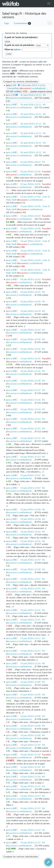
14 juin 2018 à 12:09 (30, 682)
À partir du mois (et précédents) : (20, 45)
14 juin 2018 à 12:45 (30, 588)
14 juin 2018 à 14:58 (30, 510)
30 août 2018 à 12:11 (31, 95)
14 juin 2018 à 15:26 (30, 400)
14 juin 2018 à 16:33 (30, 311)
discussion (25, 88)
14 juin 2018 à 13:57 (30, 579)
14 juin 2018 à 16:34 (30, 302)
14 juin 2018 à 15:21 (30, 428)
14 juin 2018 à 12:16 (30, 663)
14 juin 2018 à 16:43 (30, 241)
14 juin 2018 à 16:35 (30, 292)
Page (7, 23)
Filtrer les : (13, 49)
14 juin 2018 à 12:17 (30, 638)
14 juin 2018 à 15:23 (30, 419)
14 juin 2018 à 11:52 (30, 830)
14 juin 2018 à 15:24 (30, 409)
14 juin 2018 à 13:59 (30, 560)
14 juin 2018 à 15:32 (30, 371)
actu (9, 95)
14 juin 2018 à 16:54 (30, 216)
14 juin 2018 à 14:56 (30, 532)
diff (14, 85)
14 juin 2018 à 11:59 (30, 745)
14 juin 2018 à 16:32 (30, 339)
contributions (38, 88)
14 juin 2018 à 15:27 (30, 390)
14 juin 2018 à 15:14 (30, 438)
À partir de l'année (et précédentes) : (21, 37)
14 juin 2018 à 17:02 (30, 197)
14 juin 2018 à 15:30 (30, 381)
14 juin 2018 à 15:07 (30, 475)
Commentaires (21, 23)
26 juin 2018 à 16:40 (30, 172)
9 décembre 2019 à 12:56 (33, 85)
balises (17, 49)
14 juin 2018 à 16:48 (30, 228)
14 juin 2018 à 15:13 (30, 457)
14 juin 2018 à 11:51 (30, 843)
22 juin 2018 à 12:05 (30, 184)
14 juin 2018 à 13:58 (30, 569)
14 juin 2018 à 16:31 (30, 358)
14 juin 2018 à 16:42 (30, 270)
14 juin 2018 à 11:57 (30, 786)
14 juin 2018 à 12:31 (30, 610)
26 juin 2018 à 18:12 (30, 162)
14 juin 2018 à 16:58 (30, 206)
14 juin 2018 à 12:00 (30, 716)
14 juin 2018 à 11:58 (30, 777)
